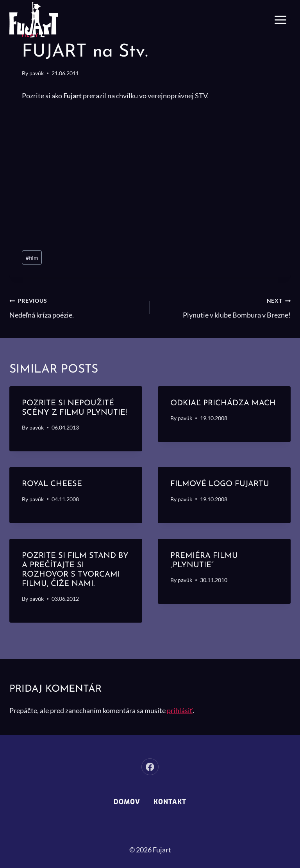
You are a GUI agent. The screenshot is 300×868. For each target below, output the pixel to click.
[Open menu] (280, 20)
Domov (127, 802)
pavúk (37, 73)
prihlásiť (180, 710)
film (32, 258)
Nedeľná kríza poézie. (76, 307)
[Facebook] (150, 767)
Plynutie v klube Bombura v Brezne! (224, 307)
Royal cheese (52, 484)
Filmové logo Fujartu (220, 484)
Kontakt (170, 802)
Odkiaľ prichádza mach (223, 403)
